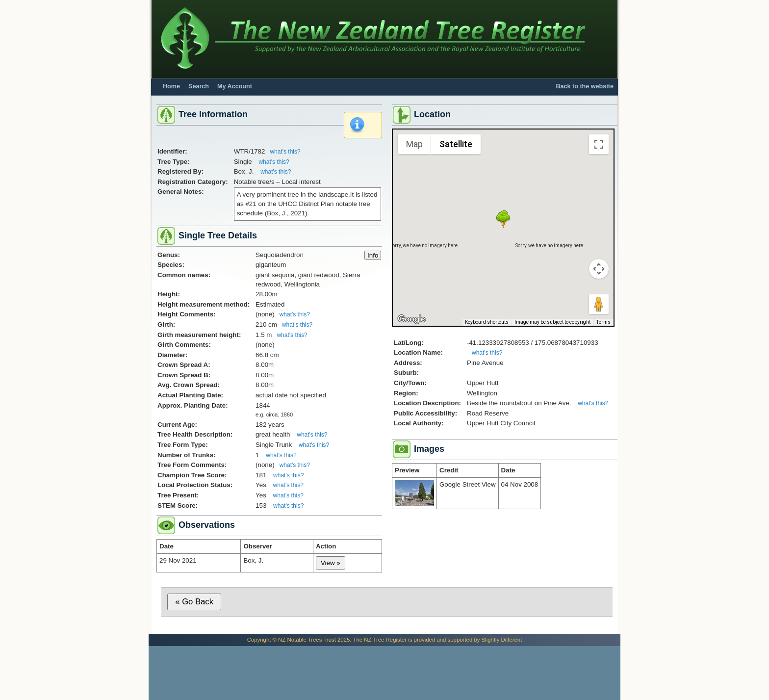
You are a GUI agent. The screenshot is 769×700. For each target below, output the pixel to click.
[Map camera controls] (599, 269)
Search (199, 86)
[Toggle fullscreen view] (599, 144)
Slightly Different (502, 640)
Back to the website (585, 86)
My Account (235, 86)
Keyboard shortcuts (487, 322)
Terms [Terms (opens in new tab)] (603, 322)
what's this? (285, 152)
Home (171, 86)
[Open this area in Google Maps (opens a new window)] (411, 319)
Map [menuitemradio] (414, 144)
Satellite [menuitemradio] (456, 144)
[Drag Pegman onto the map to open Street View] (599, 304)
